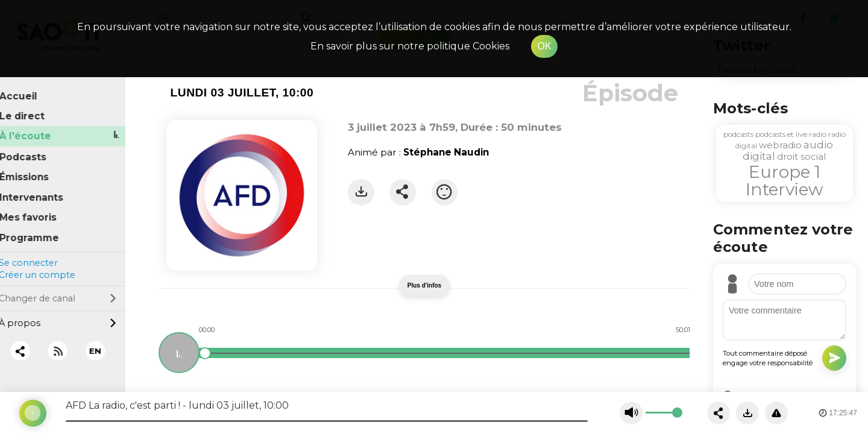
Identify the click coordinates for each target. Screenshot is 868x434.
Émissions (34, 168)
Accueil (29, 88)
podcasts (738, 134)
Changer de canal (68, 290)
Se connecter (38, 254)
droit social (801, 156)
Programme (39, 229)
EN (105, 342)
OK (544, 46)
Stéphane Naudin (446, 152)
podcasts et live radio (791, 134)
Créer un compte (47, 267)
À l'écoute (36, 128)
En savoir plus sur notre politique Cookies (410, 46)
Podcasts (33, 149)
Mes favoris (38, 209)
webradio (780, 145)
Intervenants (42, 189)
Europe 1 (785, 172)
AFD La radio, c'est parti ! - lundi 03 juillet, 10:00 (177, 405)
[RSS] (68, 343)
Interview (785, 189)
